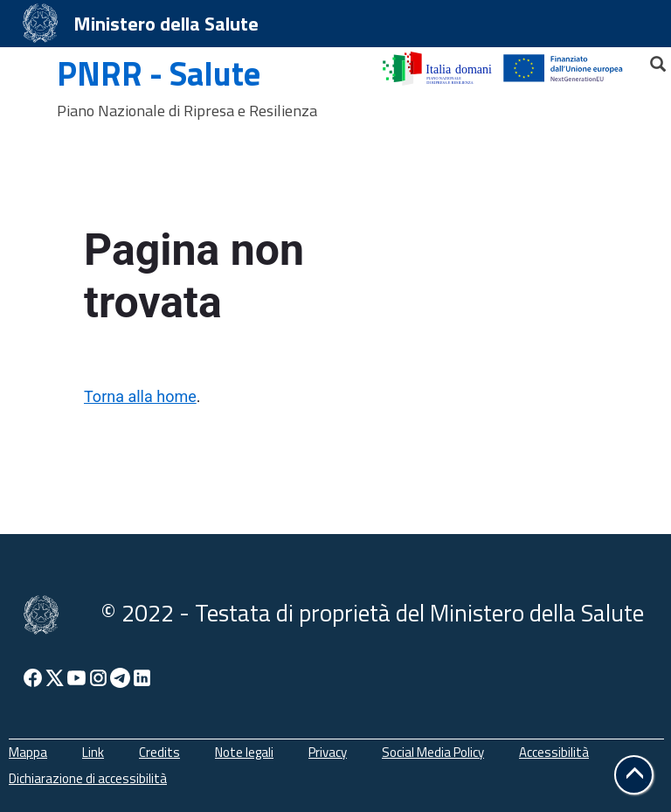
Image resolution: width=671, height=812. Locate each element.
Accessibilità (554, 752)
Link (93, 752)
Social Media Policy (433, 752)
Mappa (28, 752)
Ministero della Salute (166, 24)
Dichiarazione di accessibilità (88, 778)
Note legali (244, 752)
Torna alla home (140, 396)
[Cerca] (650, 59)
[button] (634, 775)
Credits (159, 752)
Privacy (328, 752)
